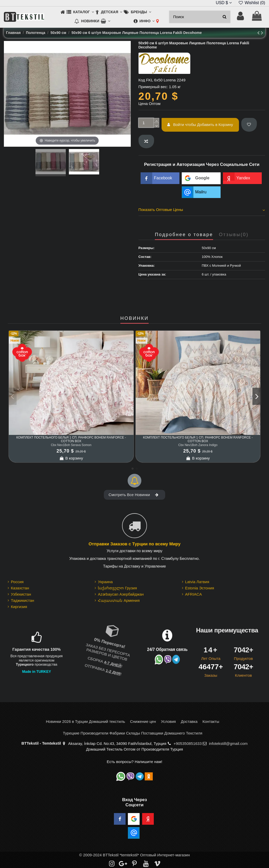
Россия (17, 582)
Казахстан (20, 588)
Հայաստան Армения (119, 600)
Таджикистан (23, 600)
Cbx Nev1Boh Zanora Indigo (198, 445)
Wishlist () (252, 3)
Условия (168, 721)
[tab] (202, 210)
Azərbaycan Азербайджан (121, 594)
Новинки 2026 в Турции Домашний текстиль (85, 721)
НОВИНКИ (134, 318)
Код (142, 80)
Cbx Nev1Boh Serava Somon (71, 445)
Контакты (211, 721)
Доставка (189, 721)
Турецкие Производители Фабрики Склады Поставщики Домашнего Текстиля (133, 733)
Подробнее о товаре (184, 235)
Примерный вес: (153, 87)
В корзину (71, 458)
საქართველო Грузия (117, 588)
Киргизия (19, 607)
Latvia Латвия (197, 582)
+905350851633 (188, 743)
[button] (80, 12)
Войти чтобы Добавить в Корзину (200, 125)
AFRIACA (194, 594)
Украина (105, 582)
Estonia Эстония (200, 588)
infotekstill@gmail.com (228, 743)
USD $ (224, 3)
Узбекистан (21, 594)
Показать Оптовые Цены (202, 210)
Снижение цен (143, 721)
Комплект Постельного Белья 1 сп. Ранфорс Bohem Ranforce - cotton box (71, 439)
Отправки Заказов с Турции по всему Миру (134, 544)
